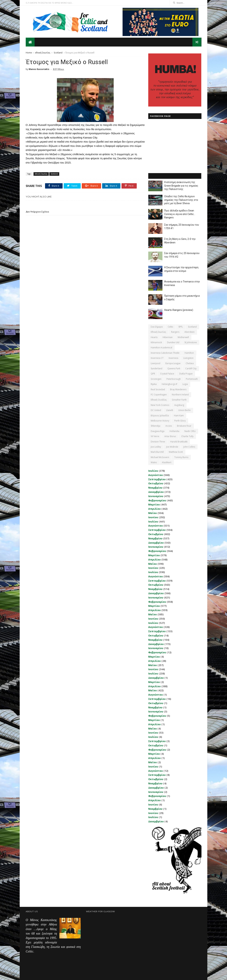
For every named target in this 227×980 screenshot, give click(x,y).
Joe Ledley (156, 447)
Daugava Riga (157, 431)
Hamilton (189, 353)
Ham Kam (179, 415)
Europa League (173, 363)
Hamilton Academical (161, 348)
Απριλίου (154, 509)
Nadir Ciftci (190, 431)
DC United (156, 410)
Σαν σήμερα (157, 327)
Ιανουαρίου (156, 496)
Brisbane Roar (184, 426)
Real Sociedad (158, 389)
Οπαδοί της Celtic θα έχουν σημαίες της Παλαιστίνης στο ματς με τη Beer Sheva (181, 200)
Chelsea (189, 363)
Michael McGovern (160, 457)
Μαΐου (152, 513)
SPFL (180, 327)
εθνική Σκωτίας (43, 52)
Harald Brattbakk (179, 441)
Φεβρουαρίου (157, 500)
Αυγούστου (155, 475)
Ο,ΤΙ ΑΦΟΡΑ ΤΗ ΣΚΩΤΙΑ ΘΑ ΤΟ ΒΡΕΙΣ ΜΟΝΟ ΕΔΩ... (49, 3)
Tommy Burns (181, 457)
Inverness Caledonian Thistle (165, 353)
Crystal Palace (167, 374)
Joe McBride (172, 447)
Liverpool (155, 363)
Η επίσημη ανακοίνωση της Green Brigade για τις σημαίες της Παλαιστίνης (181, 185)
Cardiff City (191, 368)
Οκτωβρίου (156, 483)
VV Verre (155, 436)
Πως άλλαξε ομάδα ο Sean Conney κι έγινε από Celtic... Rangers (180, 214)
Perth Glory (180, 420)
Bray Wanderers (178, 389)
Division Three (158, 441)
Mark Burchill (157, 452)
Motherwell (183, 337)
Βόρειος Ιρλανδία (160, 415)
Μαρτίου (154, 504)
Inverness (173, 358)
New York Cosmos (160, 405)
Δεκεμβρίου (156, 492)
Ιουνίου (153, 517)
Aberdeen (189, 332)
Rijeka (153, 384)
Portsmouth (192, 379)
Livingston (188, 358)
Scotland (58, 52)
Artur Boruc (170, 436)
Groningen (156, 379)
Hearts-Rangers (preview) (178, 310)
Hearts (154, 337)
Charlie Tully (187, 436)
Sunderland (156, 368)
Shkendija (155, 426)
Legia (185, 384)
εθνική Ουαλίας (159, 400)
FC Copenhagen (159, 394)
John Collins (189, 447)
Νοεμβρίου (155, 487)
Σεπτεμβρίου (157, 479)
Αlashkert (166, 462)
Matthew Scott (176, 452)
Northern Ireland (180, 394)
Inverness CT (157, 358)
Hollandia (174, 431)
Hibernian (167, 337)
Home (29, 52)
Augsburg (179, 405)
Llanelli (169, 410)
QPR (153, 374)
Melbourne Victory (160, 420)
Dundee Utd (173, 342)
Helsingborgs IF (169, 384)
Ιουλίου (153, 471)
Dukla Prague (186, 374)
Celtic (170, 327)
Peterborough (173, 379)
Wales (154, 462)
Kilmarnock (156, 342)
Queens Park (174, 368)
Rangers (175, 332)
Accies (168, 426)
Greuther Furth (179, 400)
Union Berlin (184, 410)
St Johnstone (190, 342)
